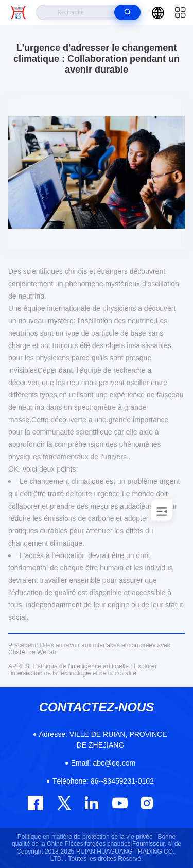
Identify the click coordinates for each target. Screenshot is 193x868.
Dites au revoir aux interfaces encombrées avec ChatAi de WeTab (89, 649)
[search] (127, 12)
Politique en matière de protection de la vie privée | (87, 837)
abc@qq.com (103, 763)
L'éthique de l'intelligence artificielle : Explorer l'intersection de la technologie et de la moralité (83, 670)
